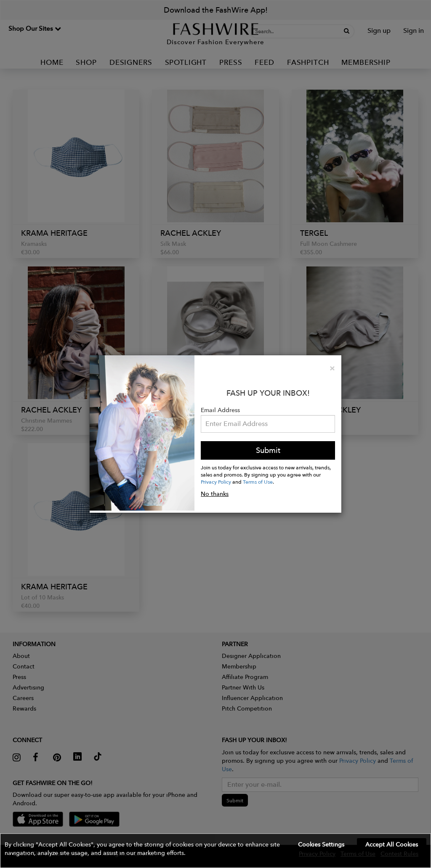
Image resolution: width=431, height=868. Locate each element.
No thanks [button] (215, 494)
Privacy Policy (216, 482)
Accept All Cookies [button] (392, 844)
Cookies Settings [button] (321, 844)
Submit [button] (268, 450)
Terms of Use (258, 482)
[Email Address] (268, 424)
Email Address (220, 410)
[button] (215, 851)
